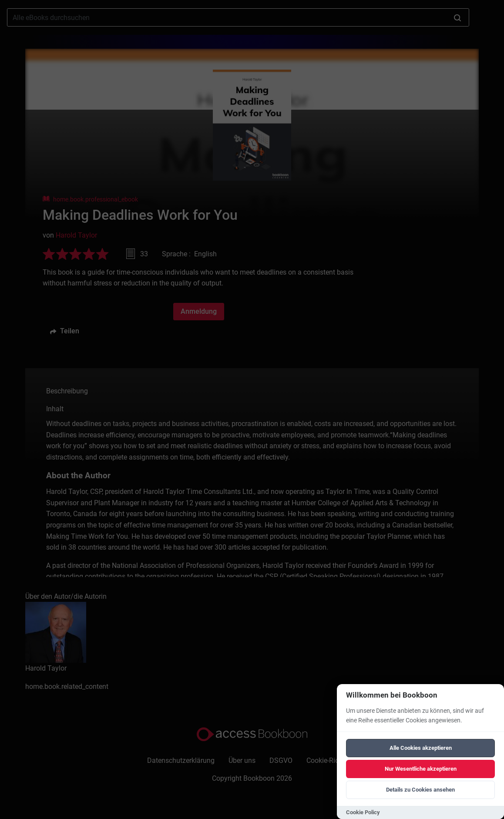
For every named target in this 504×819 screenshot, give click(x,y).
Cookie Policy (363, 812)
